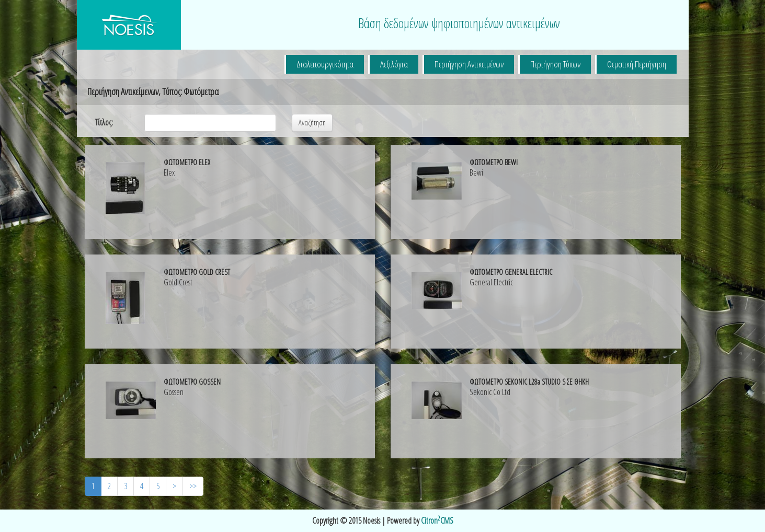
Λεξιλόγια (394, 64)
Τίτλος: (104, 122)
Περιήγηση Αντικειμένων (469, 64)
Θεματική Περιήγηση (637, 64)
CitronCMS (437, 521)
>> (193, 486)
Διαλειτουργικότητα (325, 64)
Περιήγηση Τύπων (555, 64)
